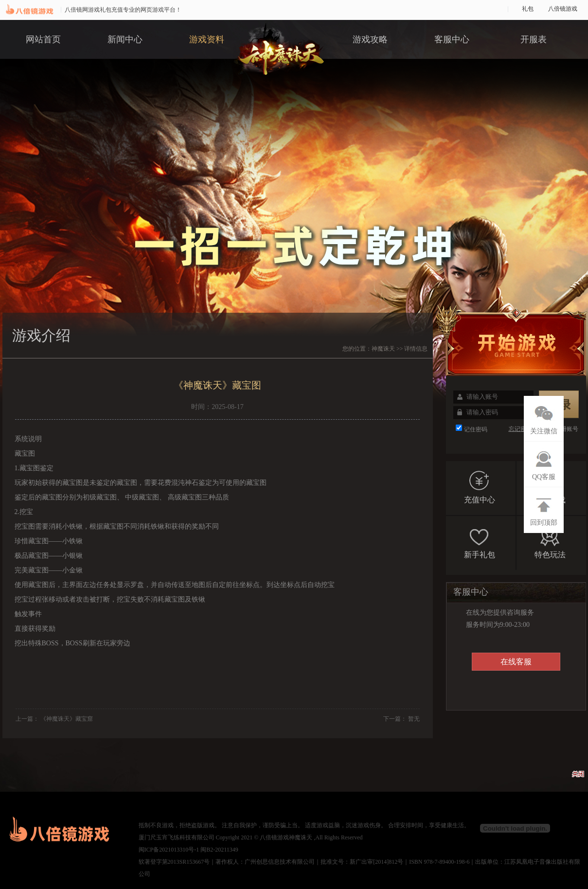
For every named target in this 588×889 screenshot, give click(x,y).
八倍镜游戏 (563, 9)
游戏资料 (207, 39)
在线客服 (516, 662)
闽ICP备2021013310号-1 (169, 850)
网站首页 (43, 39)
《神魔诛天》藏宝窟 (67, 719)
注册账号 (567, 429)
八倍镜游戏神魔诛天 (286, 837)
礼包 (528, 9)
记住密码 (476, 429)
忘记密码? (522, 429)
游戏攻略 (370, 39)
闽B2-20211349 (219, 850)
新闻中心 (125, 39)
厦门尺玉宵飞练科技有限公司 (177, 837)
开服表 (534, 39)
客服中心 (452, 39)
